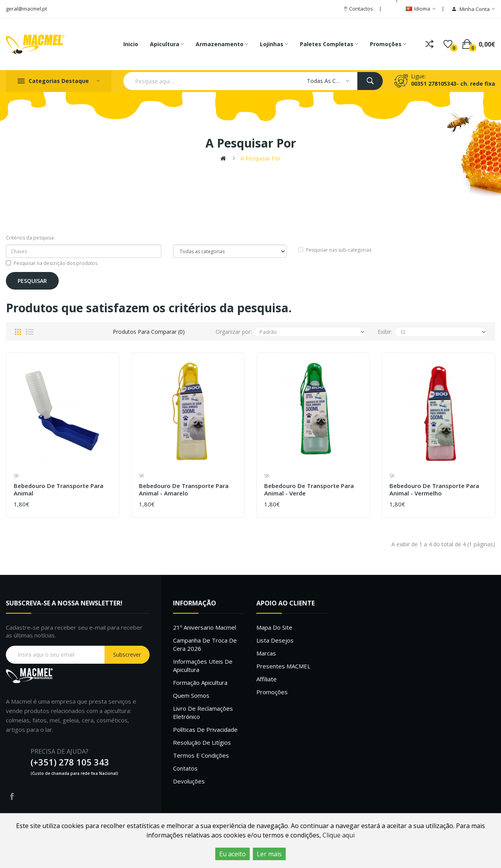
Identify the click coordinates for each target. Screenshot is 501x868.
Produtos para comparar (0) (149, 332)
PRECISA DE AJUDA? (59, 751)
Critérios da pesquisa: (30, 238)
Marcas (266, 653)
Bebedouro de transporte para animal (59, 490)
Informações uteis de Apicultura (203, 665)
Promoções (272, 692)
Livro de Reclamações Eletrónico (203, 712)
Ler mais (269, 854)
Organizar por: (234, 332)
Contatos (185, 768)
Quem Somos (191, 695)
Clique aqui (339, 835)
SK (16, 476)
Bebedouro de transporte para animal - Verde (309, 490)
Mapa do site (274, 627)
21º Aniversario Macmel (205, 627)
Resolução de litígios (202, 742)
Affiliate (267, 679)
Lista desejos (275, 640)
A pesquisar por (260, 158)
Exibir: (385, 332)
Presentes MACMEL (283, 666)
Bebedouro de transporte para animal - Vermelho (434, 490)
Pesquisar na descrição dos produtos (52, 263)
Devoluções (189, 781)
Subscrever (127, 655)
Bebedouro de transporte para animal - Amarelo (184, 490)
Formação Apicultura (200, 683)
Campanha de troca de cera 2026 (205, 644)
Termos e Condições (201, 755)
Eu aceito (232, 854)
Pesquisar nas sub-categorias (335, 250)
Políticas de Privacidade (205, 729)
